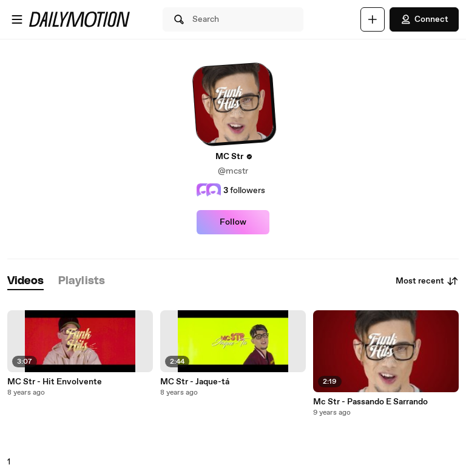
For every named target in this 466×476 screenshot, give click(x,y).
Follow (233, 222)
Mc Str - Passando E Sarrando (370, 402)
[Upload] (373, 19)
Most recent (427, 281)
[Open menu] (17, 19)
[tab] (25, 281)
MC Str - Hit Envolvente (55, 382)
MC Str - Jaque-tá (195, 382)
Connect (424, 19)
